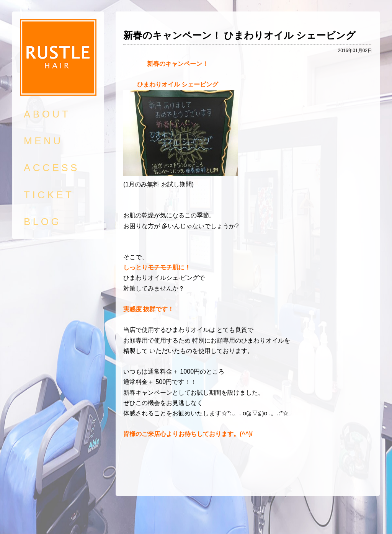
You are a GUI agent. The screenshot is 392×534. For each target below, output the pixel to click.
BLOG (42, 222)
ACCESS (52, 168)
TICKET (49, 195)
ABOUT (47, 114)
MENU (43, 141)
